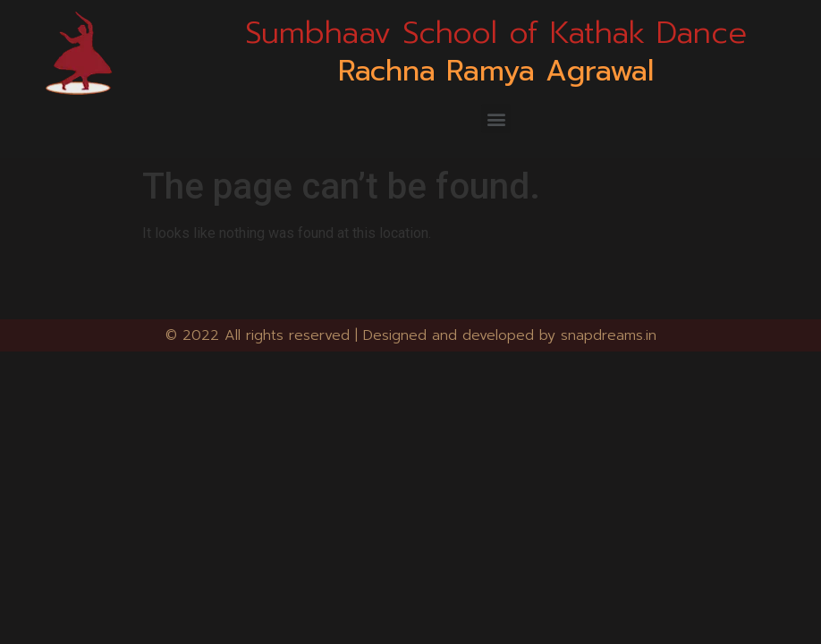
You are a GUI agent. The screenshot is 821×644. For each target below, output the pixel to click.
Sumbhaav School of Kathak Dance (496, 33)
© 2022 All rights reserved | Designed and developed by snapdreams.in (411, 335)
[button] (496, 119)
